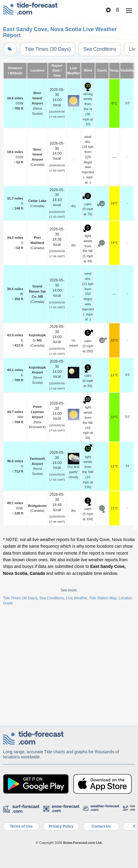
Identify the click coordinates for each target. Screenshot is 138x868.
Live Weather (77, 598)
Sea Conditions (100, 49)
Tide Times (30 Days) (48, 49)
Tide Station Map (103, 598)
